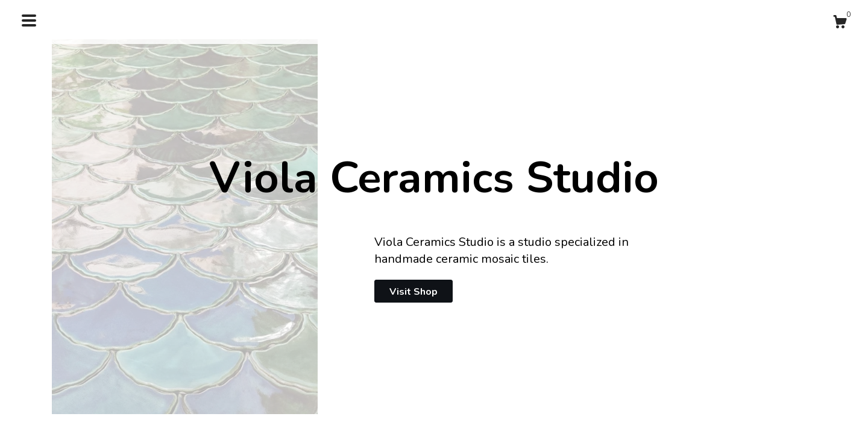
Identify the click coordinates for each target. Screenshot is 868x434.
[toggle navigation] (29, 20)
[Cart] (840, 24)
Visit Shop (414, 292)
